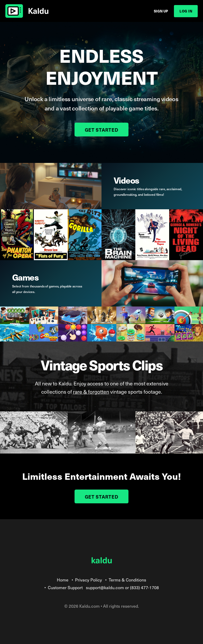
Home (63, 580)
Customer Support (65, 587)
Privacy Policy (89, 580)
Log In (186, 11)
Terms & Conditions (127, 580)
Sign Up (161, 11)
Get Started (102, 130)
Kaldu (27, 11)
